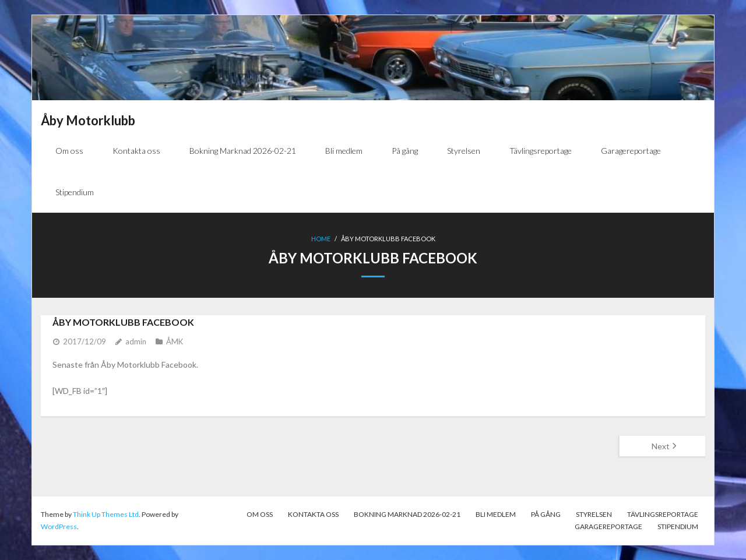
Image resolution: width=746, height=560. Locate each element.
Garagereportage (608, 526)
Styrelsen (594, 514)
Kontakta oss (313, 514)
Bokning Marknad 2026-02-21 (407, 514)
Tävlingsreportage (663, 514)
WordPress (59, 526)
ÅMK (175, 341)
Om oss (260, 514)
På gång (546, 514)
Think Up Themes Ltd (106, 514)
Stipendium (678, 526)
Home (321, 239)
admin (136, 341)
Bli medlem (496, 514)
